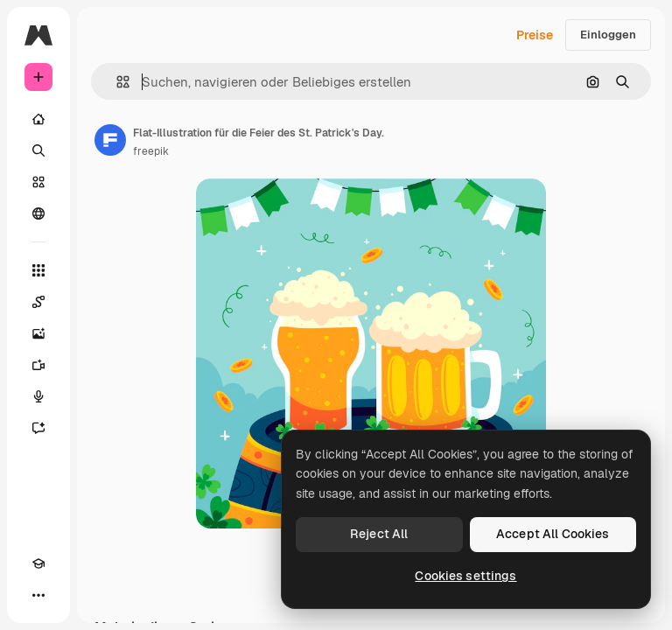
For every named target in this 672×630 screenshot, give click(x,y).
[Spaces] (38, 302)
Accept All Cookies (553, 534)
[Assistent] (38, 428)
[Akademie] (38, 563)
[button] (116, 82)
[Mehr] (38, 595)
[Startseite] (38, 119)
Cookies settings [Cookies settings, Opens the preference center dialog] (465, 576)
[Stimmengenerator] (38, 396)
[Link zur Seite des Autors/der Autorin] (110, 140)
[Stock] (38, 182)
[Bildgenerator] (38, 333)
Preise (535, 35)
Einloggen (608, 35)
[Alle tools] (38, 270)
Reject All (379, 534)
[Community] (38, 213)
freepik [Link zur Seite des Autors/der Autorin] (151, 151)
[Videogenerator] (38, 365)
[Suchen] (38, 150)
